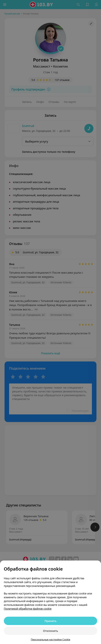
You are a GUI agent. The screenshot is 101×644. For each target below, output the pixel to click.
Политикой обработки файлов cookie (28, 609)
